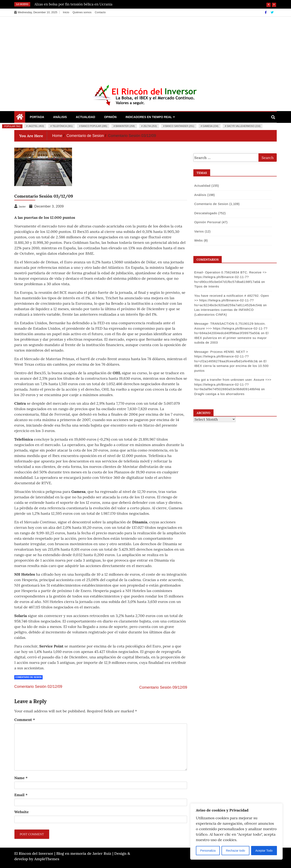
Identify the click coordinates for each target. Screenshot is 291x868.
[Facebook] (266, 12)
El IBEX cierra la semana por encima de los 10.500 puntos (231, 366)
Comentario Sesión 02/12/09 (38, 687)
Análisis (60, 117)
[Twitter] (272, 12)
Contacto (100, 12)
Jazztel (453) (36, 126)
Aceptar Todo (264, 851)
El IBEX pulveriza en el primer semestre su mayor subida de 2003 (231, 338)
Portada (37, 117)
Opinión (110, 117)
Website (22, 812)
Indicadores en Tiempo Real (149, 117)
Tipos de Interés (206, 286)
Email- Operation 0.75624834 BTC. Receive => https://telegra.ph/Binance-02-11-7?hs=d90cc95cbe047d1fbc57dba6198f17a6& (230, 277)
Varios (199, 231)
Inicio (66, 12)
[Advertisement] (145, 48)
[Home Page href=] (20, 118)
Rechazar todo (235, 851)
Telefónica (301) (62, 126)
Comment (25, 720)
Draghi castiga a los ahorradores (219, 394)
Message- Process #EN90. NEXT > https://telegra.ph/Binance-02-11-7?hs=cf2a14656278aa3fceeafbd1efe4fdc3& (226, 356)
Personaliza (208, 851)
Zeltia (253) (150, 126)
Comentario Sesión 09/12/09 (163, 687)
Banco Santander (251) (180, 126)
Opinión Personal (207, 222)
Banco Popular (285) (94, 126)
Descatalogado (205, 213)
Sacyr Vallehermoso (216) (244, 126)
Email (21, 795)
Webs (198, 240)
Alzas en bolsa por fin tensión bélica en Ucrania (73, 4)
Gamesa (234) (210, 126)
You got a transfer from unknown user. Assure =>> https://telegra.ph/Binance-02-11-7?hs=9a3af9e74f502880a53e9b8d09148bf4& (233, 384)
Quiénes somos (82, 12)
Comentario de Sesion (28, 677)
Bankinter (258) (125, 126)
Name (21, 778)
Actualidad (85, 117)
